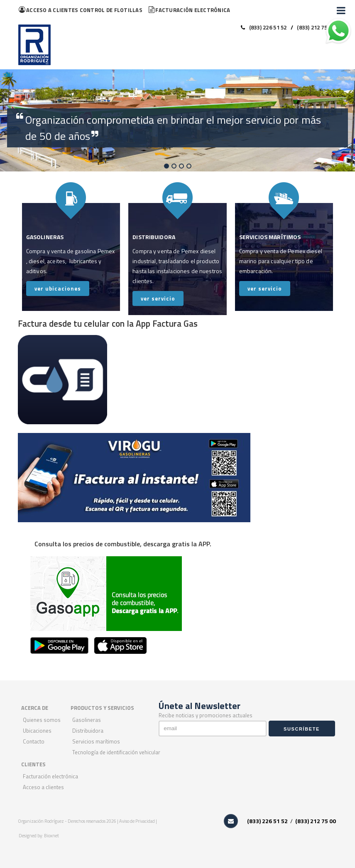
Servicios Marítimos (96, 741)
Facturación (189, 10)
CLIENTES (33, 764)
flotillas (81, 10)
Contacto (34, 741)
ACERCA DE (35, 708)
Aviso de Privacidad (137, 821)
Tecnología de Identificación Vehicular (116, 752)
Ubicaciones (37, 731)
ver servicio (158, 298)
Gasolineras (87, 720)
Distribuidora (88, 731)
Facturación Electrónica (50, 776)
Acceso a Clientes (43, 787)
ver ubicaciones (58, 289)
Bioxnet (51, 836)
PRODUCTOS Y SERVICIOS (102, 708)
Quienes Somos (42, 720)
